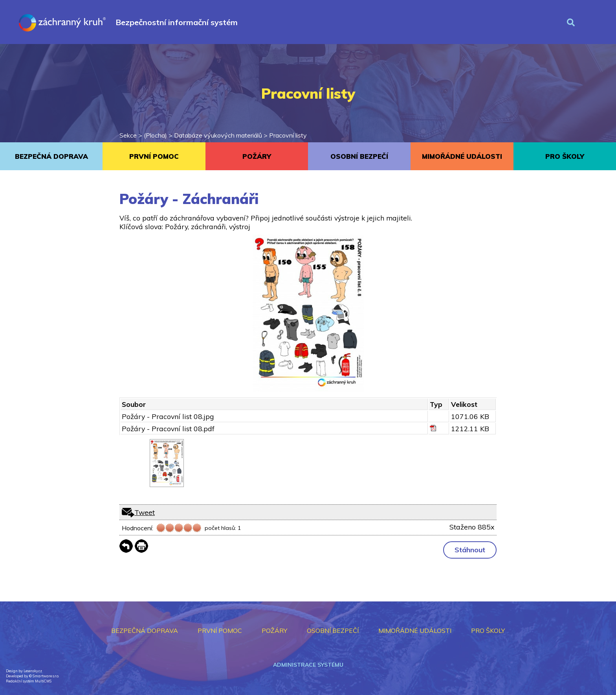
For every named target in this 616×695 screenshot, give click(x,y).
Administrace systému (308, 665)
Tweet (145, 512)
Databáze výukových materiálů (218, 135)
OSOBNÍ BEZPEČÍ (359, 156)
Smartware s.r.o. (46, 676)
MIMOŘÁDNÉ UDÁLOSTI (462, 156)
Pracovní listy (288, 135)
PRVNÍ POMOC (154, 156)
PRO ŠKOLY (565, 156)
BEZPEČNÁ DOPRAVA (51, 156)
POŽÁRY (257, 156)
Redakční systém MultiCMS (29, 681)
